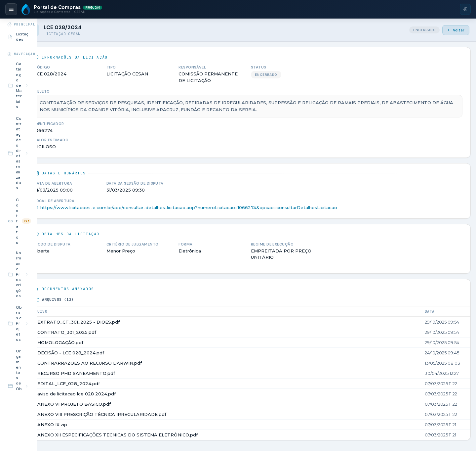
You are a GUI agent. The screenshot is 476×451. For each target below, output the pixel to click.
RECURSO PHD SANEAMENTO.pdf (128, 373)
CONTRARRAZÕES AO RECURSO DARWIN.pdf (141, 363)
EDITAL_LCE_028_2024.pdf (120, 383)
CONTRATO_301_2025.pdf (119, 332)
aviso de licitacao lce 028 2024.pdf (128, 394)
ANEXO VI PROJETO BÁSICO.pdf (126, 404)
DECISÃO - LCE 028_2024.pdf (123, 353)
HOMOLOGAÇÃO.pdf (112, 342)
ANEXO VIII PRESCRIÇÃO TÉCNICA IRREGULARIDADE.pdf (154, 414)
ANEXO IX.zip (104, 425)
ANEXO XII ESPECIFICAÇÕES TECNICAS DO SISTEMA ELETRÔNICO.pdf (169, 435)
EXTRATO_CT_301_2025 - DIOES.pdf (130, 322)
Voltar (456, 30)
